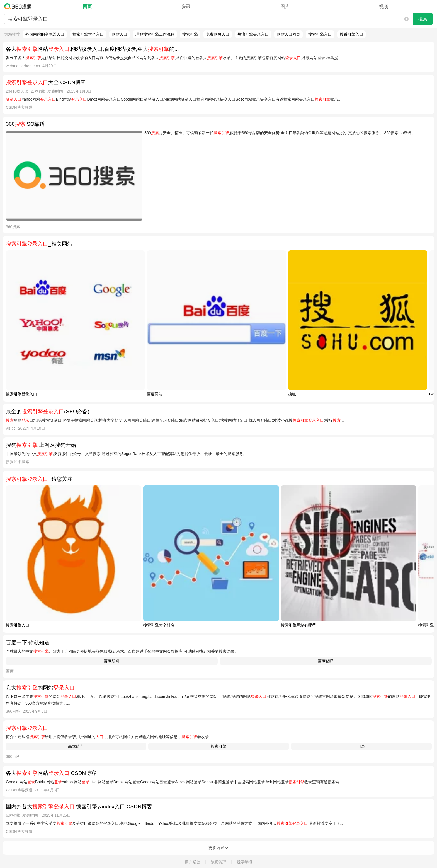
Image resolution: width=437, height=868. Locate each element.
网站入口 (120, 34)
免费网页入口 (218, 34)
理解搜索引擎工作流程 (155, 34)
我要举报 (244, 862)
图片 (285, 7)
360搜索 (19, 6)
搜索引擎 (190, 34)
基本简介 (76, 746)
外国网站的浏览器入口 (45, 34)
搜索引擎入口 (320, 34)
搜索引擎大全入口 (88, 34)
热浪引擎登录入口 (253, 34)
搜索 (423, 19)
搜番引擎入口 (351, 34)
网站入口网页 (288, 34)
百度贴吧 (326, 661)
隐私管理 (219, 862)
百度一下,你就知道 (28, 643)
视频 (383, 7)
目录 (361, 746)
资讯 (186, 7)
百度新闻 (111, 661)
